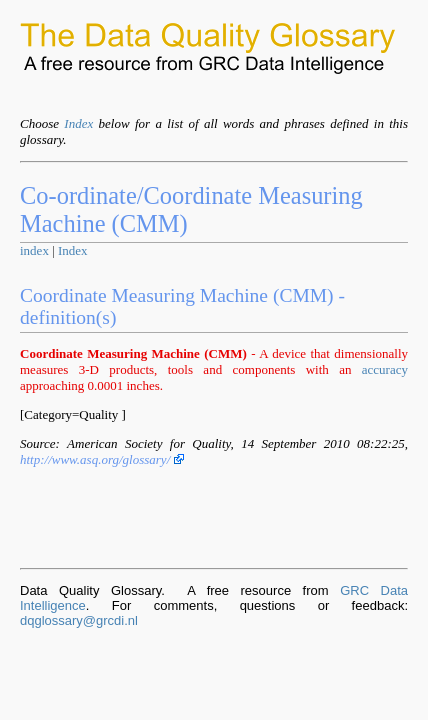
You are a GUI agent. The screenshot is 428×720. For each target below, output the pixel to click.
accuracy (385, 369)
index (34, 250)
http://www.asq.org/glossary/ (102, 459)
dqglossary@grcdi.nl (79, 620)
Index (78, 123)
